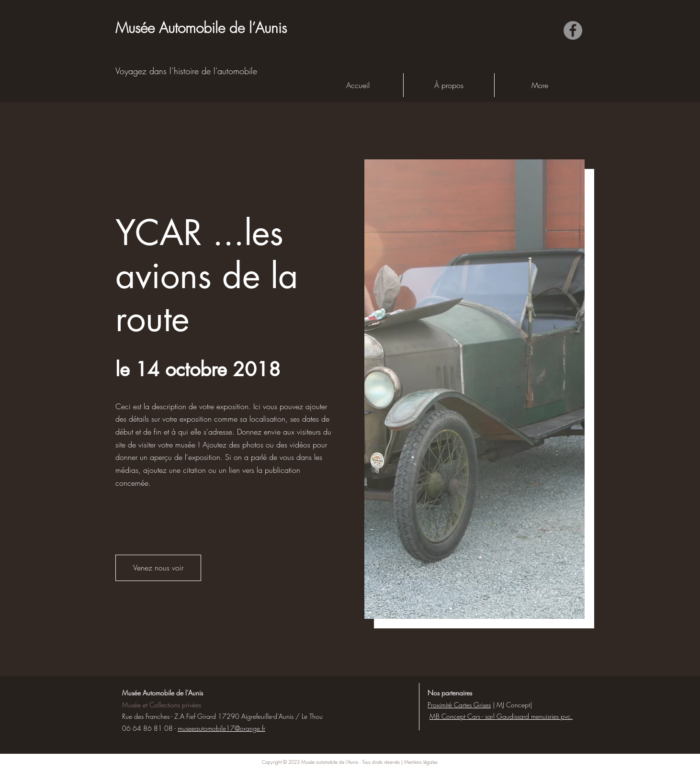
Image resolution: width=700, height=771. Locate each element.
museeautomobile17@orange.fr (221, 728)
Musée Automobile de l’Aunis (163, 693)
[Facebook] (573, 30)
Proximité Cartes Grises (459, 705)
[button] (158, 568)
